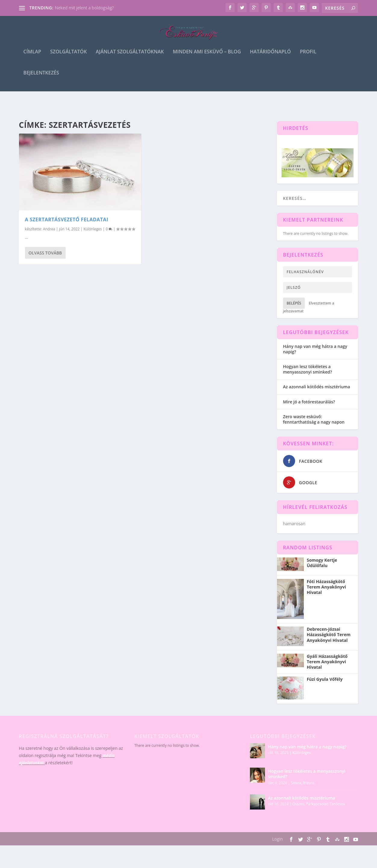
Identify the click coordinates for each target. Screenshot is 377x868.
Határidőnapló (270, 58)
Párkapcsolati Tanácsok (326, 804)
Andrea (49, 229)
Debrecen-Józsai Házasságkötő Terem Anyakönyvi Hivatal (329, 635)
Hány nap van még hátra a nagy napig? (315, 349)
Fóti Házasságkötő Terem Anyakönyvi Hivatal (326, 587)
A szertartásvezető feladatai (67, 219)
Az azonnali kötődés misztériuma (317, 387)
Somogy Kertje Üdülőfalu (322, 563)
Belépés (294, 303)
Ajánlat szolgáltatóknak (130, 58)
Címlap (32, 58)
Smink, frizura (302, 783)
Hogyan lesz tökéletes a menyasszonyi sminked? (308, 369)
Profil (308, 58)
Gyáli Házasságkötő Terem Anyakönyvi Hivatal (327, 662)
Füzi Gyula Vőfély (325, 679)
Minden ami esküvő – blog (207, 58)
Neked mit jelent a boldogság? (84, 8)
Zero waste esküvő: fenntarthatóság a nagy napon (314, 419)
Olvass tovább (45, 253)
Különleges (93, 229)
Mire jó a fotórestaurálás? (309, 402)
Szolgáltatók (68, 58)
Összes (298, 804)
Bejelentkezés (41, 79)
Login (277, 839)
